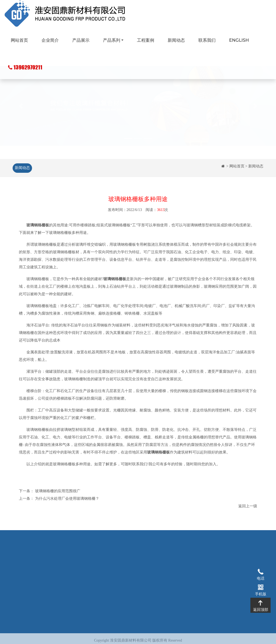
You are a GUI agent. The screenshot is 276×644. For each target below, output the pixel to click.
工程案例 (146, 40)
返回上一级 (248, 506)
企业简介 (50, 40)
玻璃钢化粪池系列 (114, 578)
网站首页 (19, 40)
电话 (261, 571)
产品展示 (81, 40)
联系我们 (207, 40)
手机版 (261, 587)
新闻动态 (176, 40)
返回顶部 (261, 603)
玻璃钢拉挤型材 (112, 570)
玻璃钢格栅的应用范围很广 (58, 491)
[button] (21, 119)
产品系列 (112, 40)
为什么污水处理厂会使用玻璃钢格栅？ (67, 499)
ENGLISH (239, 40)
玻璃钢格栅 (108, 562)
